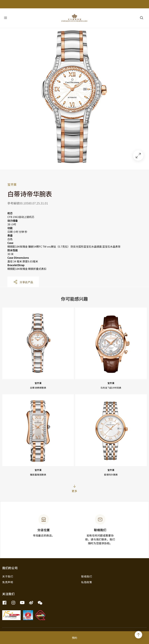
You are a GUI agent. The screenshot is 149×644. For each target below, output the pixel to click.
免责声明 (8, 582)
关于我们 (8, 576)
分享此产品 (23, 282)
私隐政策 (87, 582)
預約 (74, 638)
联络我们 (87, 576)
